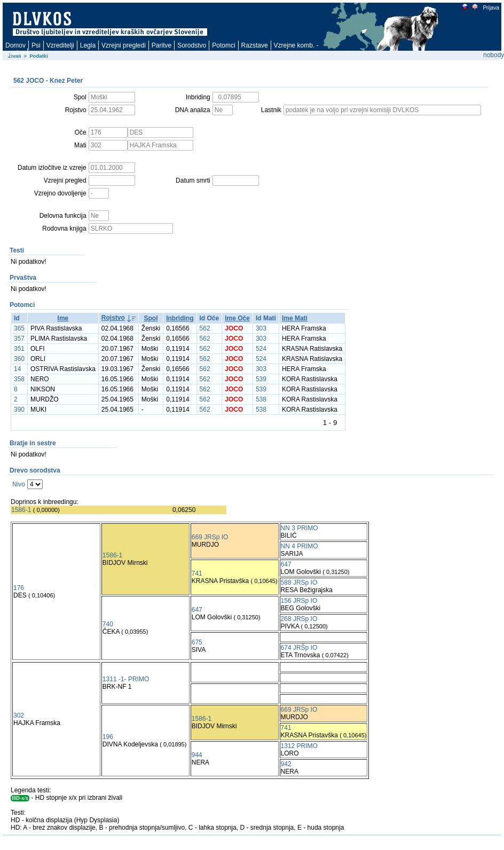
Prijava (491, 8)
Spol (151, 318)
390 (19, 410)
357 (19, 339)
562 (205, 328)
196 (108, 737)
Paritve (162, 45)
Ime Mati (295, 318)
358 (19, 379)
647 (286, 564)
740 (108, 624)
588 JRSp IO (299, 583)
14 (17, 369)
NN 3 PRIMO (300, 528)
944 (197, 755)
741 (197, 573)
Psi (36, 45)
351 (19, 349)
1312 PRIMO (299, 746)
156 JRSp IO (299, 601)
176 (19, 588)
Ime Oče (237, 318)
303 (261, 328)
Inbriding (180, 318)
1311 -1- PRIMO (126, 679)
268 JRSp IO (299, 619)
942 (286, 764)
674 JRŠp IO (299, 648)
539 (261, 379)
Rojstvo (113, 318)
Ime (63, 318)
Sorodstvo (192, 45)
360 (19, 359)
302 (19, 715)
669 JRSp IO (210, 537)
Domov (15, 45)
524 (261, 349)
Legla (88, 45)
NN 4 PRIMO (300, 546)
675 (197, 642)
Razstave (255, 45)
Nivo (19, 484)
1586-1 (21, 510)
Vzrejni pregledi (124, 45)
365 (19, 328)
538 (261, 399)
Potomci (223, 45)
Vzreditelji (60, 45)
